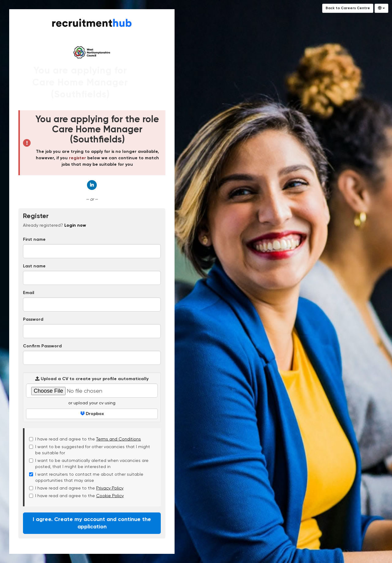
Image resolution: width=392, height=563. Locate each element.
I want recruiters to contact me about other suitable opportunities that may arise (86, 477)
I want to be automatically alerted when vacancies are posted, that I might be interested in (89, 463)
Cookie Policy (110, 496)
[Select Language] (381, 8)
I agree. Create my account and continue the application (92, 523)
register (77, 158)
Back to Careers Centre (348, 8)
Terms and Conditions (119, 439)
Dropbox (92, 414)
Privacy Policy (110, 488)
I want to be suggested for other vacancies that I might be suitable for (90, 450)
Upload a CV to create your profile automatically (92, 379)
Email (29, 293)
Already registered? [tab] (55, 225)
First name (34, 240)
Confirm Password (42, 346)
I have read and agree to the (85, 439)
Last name (34, 266)
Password (33, 319)
